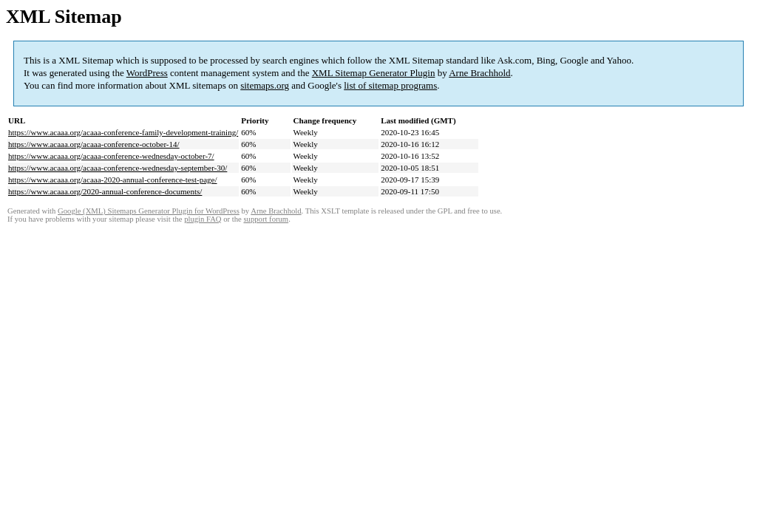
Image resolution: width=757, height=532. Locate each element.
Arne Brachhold (479, 73)
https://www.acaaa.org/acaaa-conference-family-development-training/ (123, 132)
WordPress (147, 73)
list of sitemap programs (390, 85)
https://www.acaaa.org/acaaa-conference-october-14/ (94, 144)
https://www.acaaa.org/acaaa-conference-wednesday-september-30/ (118, 168)
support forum (266, 219)
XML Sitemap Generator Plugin (374, 73)
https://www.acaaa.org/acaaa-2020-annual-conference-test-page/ (113, 180)
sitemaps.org (265, 85)
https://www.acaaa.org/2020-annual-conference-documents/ (105, 191)
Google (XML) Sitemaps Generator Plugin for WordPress (149, 211)
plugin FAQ (203, 219)
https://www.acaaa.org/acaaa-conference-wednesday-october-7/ (111, 156)
